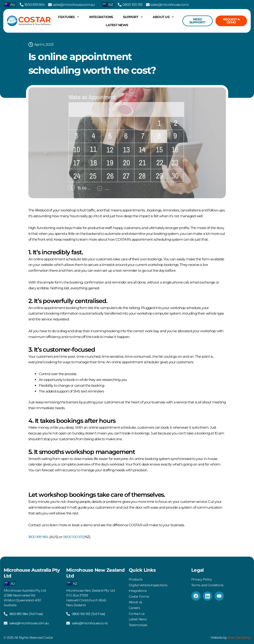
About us (163, 17)
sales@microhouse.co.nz (170, 5)
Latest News (117, 25)
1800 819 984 (35, 5)
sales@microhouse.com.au (74, 5)
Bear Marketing (239, 638)
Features (69, 17)
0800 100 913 (132, 5)
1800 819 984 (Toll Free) (26, 613)
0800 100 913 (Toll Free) (89, 613)
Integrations (101, 17)
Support (133, 17)
